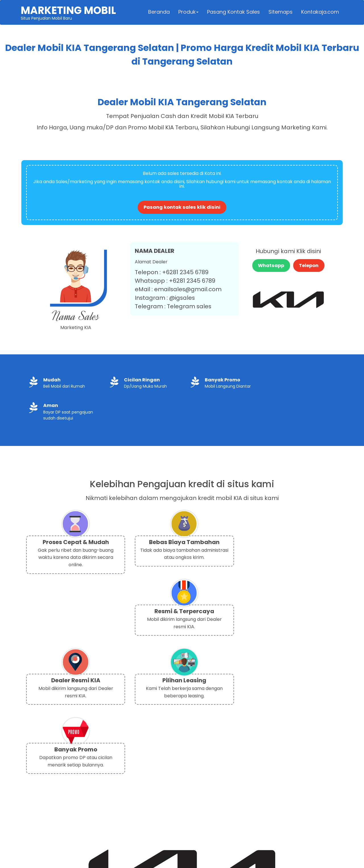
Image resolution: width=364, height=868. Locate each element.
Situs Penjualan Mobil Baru (69, 13)
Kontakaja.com (319, 13)
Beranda (158, 13)
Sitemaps (280, 13)
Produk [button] (188, 13)
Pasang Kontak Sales (233, 13)
